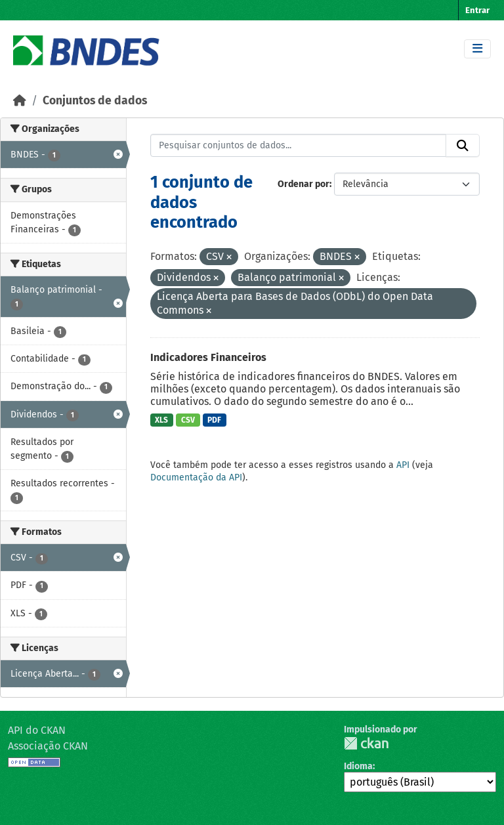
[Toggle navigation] (477, 49)
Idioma (358, 766)
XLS (161, 420)
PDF (214, 420)
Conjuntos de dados (95, 101)
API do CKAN (37, 730)
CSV (188, 420)
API (403, 465)
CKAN (366, 743)
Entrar (477, 10)
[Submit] (463, 146)
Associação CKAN (48, 746)
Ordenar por (304, 184)
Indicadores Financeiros (208, 357)
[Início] (20, 101)
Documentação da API (196, 477)
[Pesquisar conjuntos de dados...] (299, 146)
